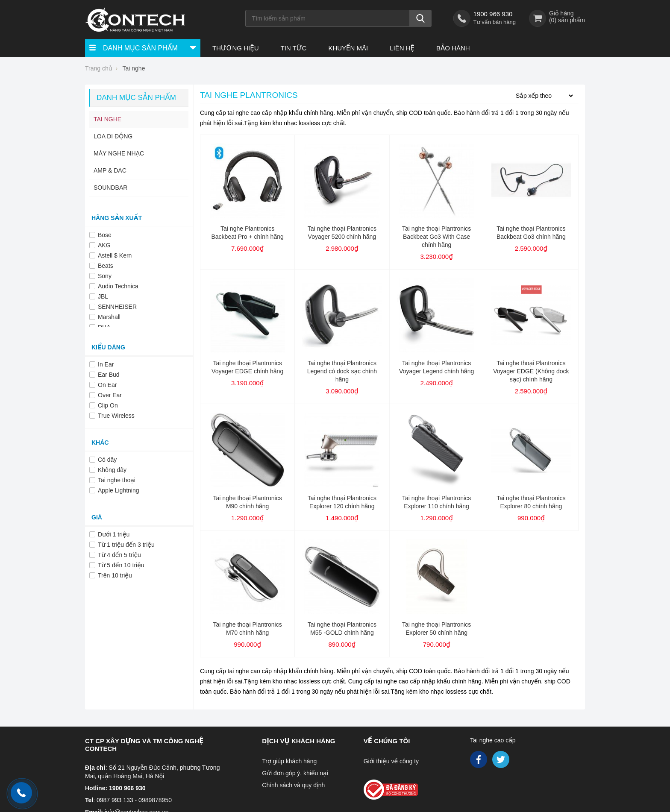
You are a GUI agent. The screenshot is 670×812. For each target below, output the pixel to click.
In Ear (106, 364)
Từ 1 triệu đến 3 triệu (126, 545)
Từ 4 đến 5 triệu (119, 555)
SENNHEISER (117, 307)
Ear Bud (109, 375)
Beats (106, 266)
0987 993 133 (115, 800)
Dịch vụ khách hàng (298, 741)
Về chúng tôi (387, 741)
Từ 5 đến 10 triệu (121, 565)
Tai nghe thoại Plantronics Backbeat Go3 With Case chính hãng (436, 237)
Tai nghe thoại (117, 480)
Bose (105, 235)
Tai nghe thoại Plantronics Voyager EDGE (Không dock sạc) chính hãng (531, 371)
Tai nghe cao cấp (493, 740)
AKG (104, 245)
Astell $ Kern (115, 255)
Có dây (107, 460)
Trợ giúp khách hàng (289, 761)
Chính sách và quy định (293, 785)
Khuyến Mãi (348, 48)
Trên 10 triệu (115, 575)
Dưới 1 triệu (114, 534)
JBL (103, 296)
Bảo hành (453, 48)
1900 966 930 (493, 14)
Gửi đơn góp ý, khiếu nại (295, 773)
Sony (105, 276)
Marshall (109, 317)
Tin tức (293, 48)
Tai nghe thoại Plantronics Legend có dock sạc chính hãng (342, 371)
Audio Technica (118, 286)
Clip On (108, 405)
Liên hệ (402, 48)
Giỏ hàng (561, 13)
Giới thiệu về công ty (391, 761)
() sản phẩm (567, 20)
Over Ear (110, 395)
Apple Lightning (119, 490)
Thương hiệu (236, 48)
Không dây (112, 470)
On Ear (107, 385)
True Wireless (116, 416)
